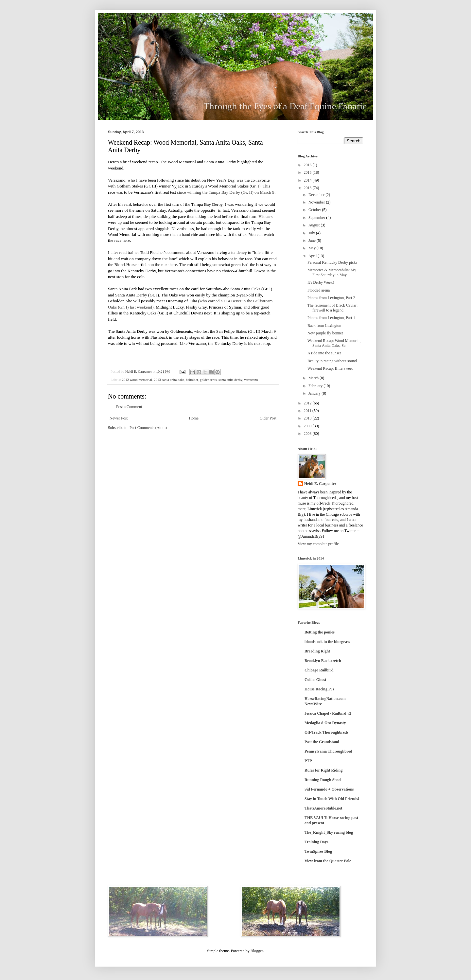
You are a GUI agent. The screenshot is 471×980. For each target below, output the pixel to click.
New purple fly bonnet (325, 333)
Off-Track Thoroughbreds (326, 732)
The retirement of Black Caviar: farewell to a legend (332, 308)
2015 (308, 172)
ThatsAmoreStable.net (323, 808)
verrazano (251, 380)
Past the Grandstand (322, 742)
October (315, 210)
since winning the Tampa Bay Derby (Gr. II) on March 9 (226, 192)
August (315, 225)
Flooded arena (319, 290)
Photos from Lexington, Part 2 (331, 298)
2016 (308, 165)
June (313, 241)
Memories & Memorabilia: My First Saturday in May (332, 272)
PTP (308, 761)
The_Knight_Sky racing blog (329, 832)
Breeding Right (317, 651)
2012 (308, 403)
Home (194, 418)
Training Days (316, 842)
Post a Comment (129, 407)
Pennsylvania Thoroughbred (328, 751)
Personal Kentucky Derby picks (332, 262)
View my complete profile (318, 544)
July (312, 233)
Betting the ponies (320, 632)
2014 (308, 180)
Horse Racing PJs (319, 689)
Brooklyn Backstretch (323, 661)
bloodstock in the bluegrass (327, 642)
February (316, 386)
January (315, 393)
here (126, 240)
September (317, 218)
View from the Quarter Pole (328, 861)
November (317, 202)
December (317, 195)
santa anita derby (230, 380)
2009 (308, 426)
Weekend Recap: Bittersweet (330, 368)
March (314, 378)
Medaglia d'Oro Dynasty (325, 723)
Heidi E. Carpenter (320, 484)
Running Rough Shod (323, 780)
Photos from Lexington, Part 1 (331, 318)
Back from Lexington (324, 326)
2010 (308, 418)
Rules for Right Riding (323, 770)
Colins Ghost (315, 680)
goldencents (208, 380)
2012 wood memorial (137, 380)
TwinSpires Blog (318, 851)
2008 (308, 434)
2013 (308, 188)
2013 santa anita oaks (169, 380)
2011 (308, 411)
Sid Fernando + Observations (329, 789)
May (313, 248)
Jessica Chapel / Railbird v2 (328, 713)
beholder (192, 380)
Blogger (257, 951)
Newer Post (119, 418)
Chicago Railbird (319, 670)
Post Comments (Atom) (148, 428)
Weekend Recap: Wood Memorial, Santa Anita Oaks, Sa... (334, 343)
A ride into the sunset (324, 353)
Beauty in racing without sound (332, 361)
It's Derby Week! (321, 282)
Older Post (268, 418)
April (313, 256)
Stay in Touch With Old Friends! (332, 799)
